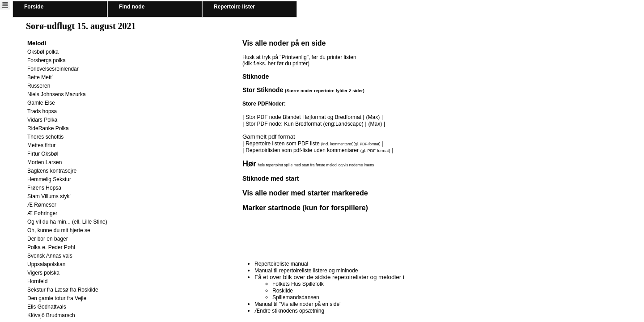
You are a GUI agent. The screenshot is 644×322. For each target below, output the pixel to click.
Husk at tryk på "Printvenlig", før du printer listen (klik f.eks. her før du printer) (299, 60)
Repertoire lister (234, 7)
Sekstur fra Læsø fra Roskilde (63, 290)
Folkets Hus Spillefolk (298, 284)
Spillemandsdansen (296, 297)
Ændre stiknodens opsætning (289, 311)
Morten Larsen (44, 162)
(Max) (373, 117)
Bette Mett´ (40, 77)
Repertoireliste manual (281, 264)
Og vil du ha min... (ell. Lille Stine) (67, 222)
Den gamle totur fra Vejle (57, 298)
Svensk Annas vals (50, 256)
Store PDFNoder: (264, 104)
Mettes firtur (41, 145)
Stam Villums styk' (49, 196)
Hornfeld (37, 281)
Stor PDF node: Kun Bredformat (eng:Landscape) (304, 124)
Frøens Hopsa (44, 188)
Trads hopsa (42, 111)
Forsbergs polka (47, 60)
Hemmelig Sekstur (49, 179)
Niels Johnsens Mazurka (57, 94)
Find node (132, 7)
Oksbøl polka (43, 52)
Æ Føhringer (42, 213)
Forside (34, 7)
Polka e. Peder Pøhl (51, 247)
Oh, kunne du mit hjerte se (59, 230)
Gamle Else (41, 103)
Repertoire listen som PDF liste (313, 144)
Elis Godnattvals (47, 307)
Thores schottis (45, 137)
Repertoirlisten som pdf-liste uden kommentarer (302, 150)
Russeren (39, 86)
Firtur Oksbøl (43, 154)
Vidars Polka (42, 120)
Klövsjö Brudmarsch (51, 315)
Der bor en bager (48, 239)
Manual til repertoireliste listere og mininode (306, 271)
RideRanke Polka (48, 128)
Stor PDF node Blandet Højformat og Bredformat (304, 117)
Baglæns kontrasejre (52, 171)
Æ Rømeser (42, 205)
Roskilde (283, 291)
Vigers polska (43, 273)
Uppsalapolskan (46, 264)
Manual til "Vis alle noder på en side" (298, 304)
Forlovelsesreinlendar (53, 69)
